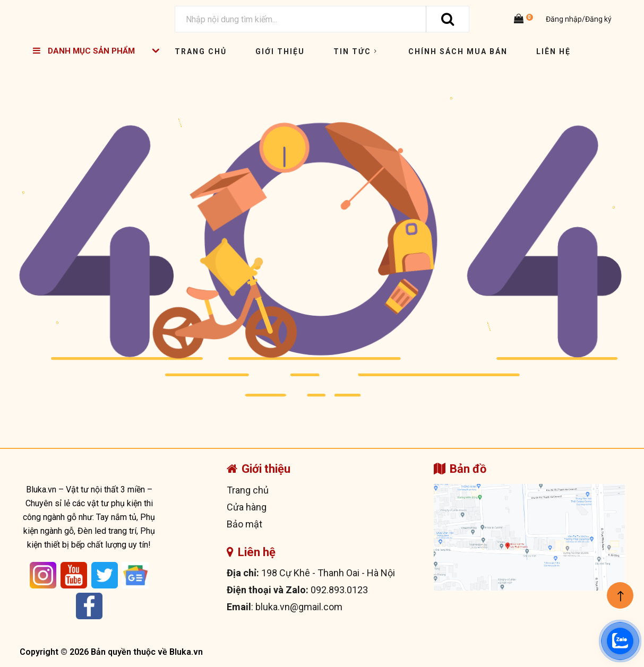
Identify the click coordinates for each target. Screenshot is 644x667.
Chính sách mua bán (458, 51)
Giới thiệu (280, 51)
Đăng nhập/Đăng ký (578, 19)
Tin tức (357, 51)
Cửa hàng (247, 507)
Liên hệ (553, 51)
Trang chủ (201, 51)
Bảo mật (244, 524)
